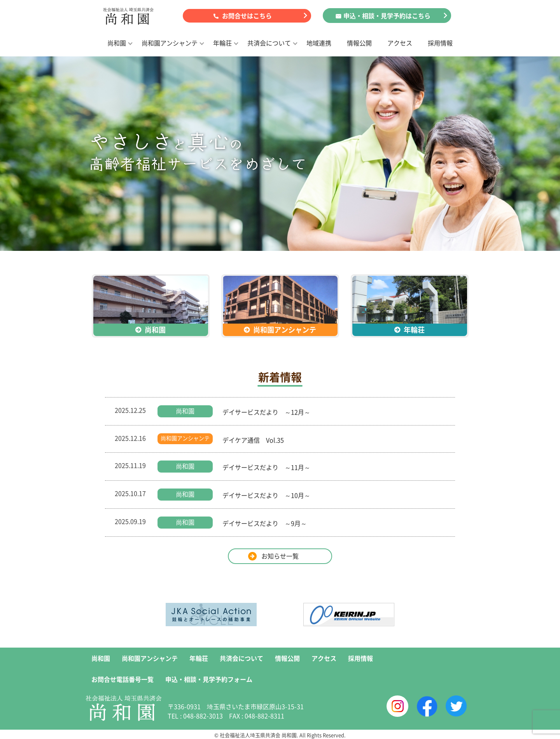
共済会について (269, 43)
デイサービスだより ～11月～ (266, 467)
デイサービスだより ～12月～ (266, 412)
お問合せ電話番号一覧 (122, 679)
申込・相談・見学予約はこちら (387, 16)
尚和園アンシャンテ (170, 43)
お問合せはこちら (247, 16)
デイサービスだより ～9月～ (265, 523)
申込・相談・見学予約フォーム (209, 679)
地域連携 (319, 43)
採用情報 (440, 43)
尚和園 (117, 43)
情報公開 (359, 43)
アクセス (400, 43)
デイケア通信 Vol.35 (253, 440)
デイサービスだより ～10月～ (266, 495)
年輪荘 (222, 43)
